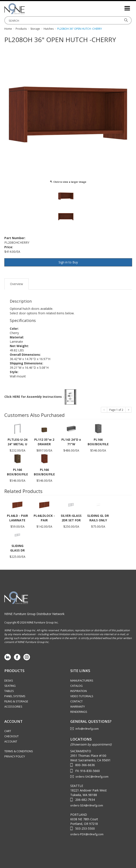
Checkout (11, 736)
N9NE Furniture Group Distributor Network (34, 614)
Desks (9, 680)
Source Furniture (26, 9)
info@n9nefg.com (87, 729)
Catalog (76, 686)
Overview (16, 284)
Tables (9, 691)
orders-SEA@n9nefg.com (87, 805)
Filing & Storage (16, 701)
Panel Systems (15, 696)
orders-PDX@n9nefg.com (87, 834)
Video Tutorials (82, 696)
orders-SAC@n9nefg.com (92, 777)
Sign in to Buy (68, 262)
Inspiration (79, 691)
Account (11, 741)
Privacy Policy (15, 756)
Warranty (78, 706)
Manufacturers (82, 680)
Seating (10, 686)
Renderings (79, 712)
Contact (76, 701)
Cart (8, 731)
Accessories (13, 706)
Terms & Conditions (19, 751)
